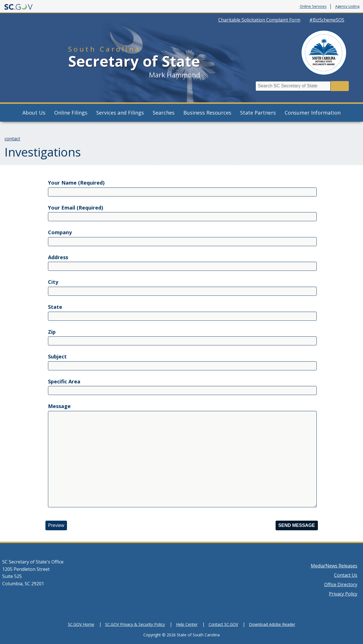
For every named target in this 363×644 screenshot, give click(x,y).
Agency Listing (347, 7)
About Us (34, 113)
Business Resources (207, 113)
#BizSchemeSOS (327, 20)
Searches (164, 113)
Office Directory (341, 584)
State (55, 307)
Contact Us (346, 575)
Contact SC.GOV (223, 624)
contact (12, 139)
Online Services (313, 7)
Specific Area (64, 381)
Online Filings (71, 113)
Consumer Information (313, 113)
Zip (52, 332)
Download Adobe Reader (272, 624)
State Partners (258, 113)
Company (60, 232)
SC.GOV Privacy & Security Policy (135, 624)
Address (58, 257)
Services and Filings (120, 113)
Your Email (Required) (75, 208)
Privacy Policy (343, 594)
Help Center (187, 624)
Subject (57, 356)
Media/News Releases (334, 566)
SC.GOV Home (81, 624)
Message (59, 406)
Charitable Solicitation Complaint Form (259, 20)
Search (340, 86)
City (53, 282)
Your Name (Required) (76, 183)
